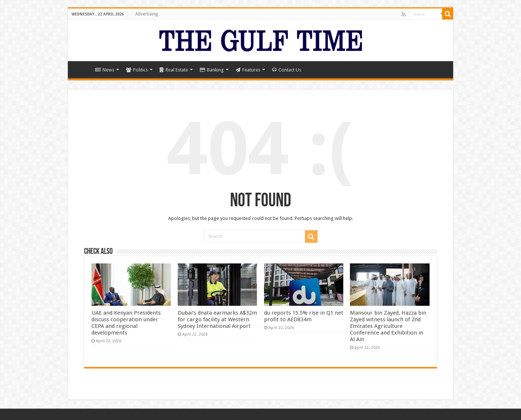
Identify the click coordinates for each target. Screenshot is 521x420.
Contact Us (287, 70)
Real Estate (174, 70)
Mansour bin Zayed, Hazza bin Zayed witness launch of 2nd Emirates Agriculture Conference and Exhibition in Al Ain (388, 326)
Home (81, 69)
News (105, 70)
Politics (137, 70)
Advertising (147, 14)
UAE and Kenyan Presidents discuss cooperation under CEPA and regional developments (126, 323)
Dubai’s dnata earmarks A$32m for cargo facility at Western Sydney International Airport (217, 319)
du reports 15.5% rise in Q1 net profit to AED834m (304, 316)
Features (248, 70)
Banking (212, 70)
